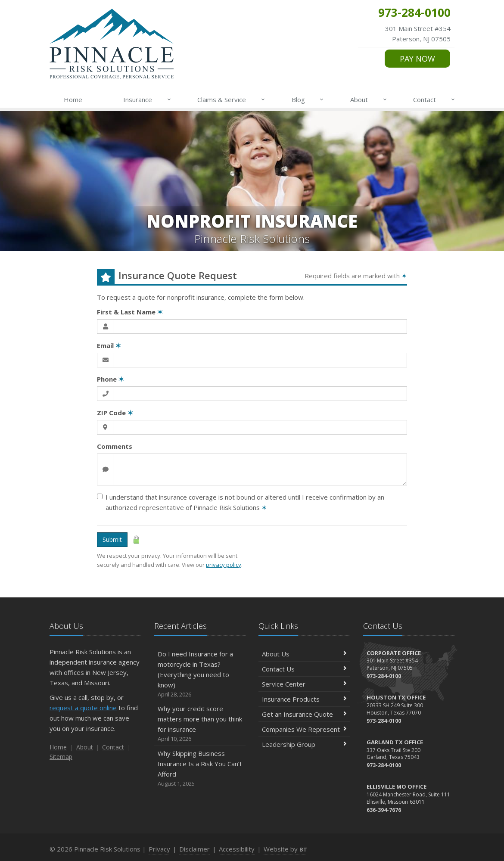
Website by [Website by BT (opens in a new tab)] (285, 849)
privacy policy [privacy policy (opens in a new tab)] (224, 565)
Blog (308, 99)
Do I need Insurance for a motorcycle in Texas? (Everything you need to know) (200, 674)
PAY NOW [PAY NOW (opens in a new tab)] (417, 59)
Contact (434, 99)
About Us (304, 654)
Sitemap (61, 757)
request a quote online (83, 708)
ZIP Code (115, 413)
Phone (110, 379)
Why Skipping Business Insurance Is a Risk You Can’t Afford (200, 769)
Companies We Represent (304, 729)
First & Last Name (130, 312)
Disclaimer (194, 849)
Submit (112, 539)
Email (109, 345)
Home (73, 99)
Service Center (304, 684)
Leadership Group (304, 744)
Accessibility (237, 849)
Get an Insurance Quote (304, 714)
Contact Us (304, 669)
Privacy (159, 849)
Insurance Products (304, 699)
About (369, 99)
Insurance (148, 99)
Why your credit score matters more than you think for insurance (200, 724)
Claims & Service (232, 99)
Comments (115, 446)
